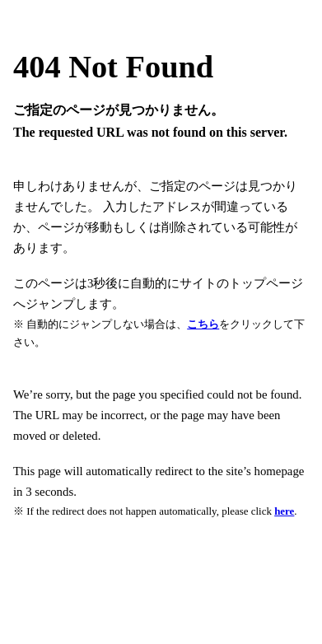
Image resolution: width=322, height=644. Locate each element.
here (284, 511)
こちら (203, 324)
